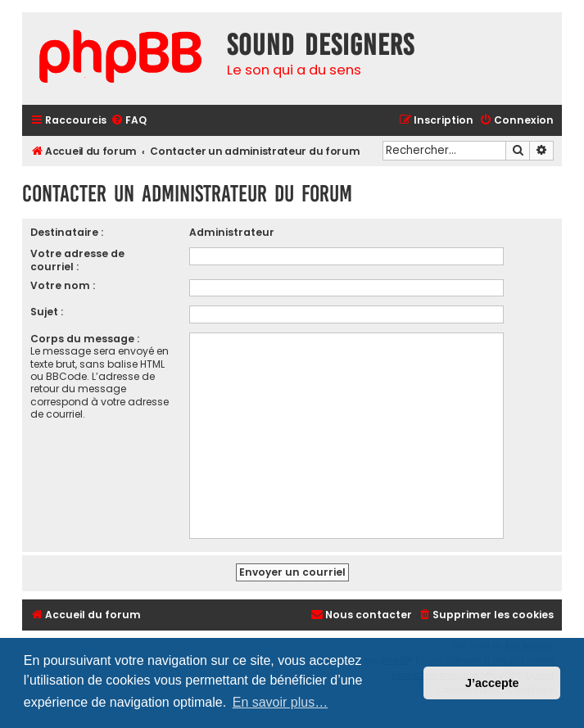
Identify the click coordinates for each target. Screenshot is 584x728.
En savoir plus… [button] (281, 702)
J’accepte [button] (492, 683)
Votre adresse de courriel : (77, 260)
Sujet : (47, 312)
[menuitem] (129, 121)
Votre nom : (63, 285)
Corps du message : (85, 339)
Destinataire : (67, 232)
